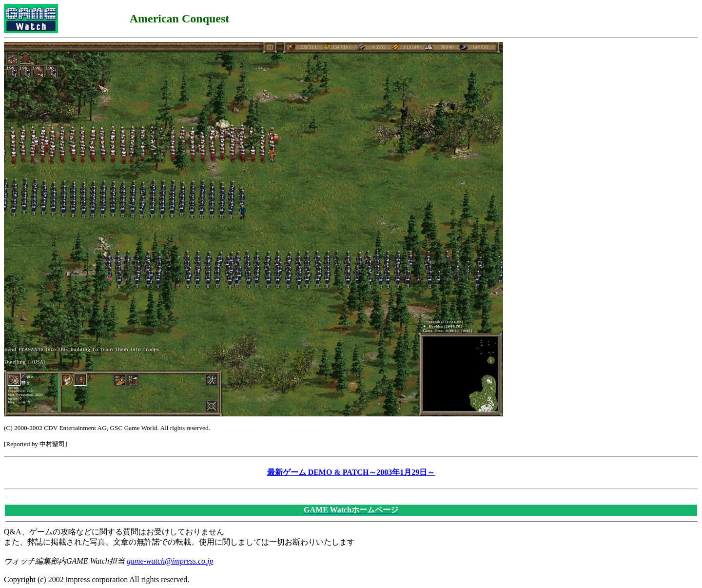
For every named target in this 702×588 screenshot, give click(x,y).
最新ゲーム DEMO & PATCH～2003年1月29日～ (351, 472)
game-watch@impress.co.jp (170, 561)
